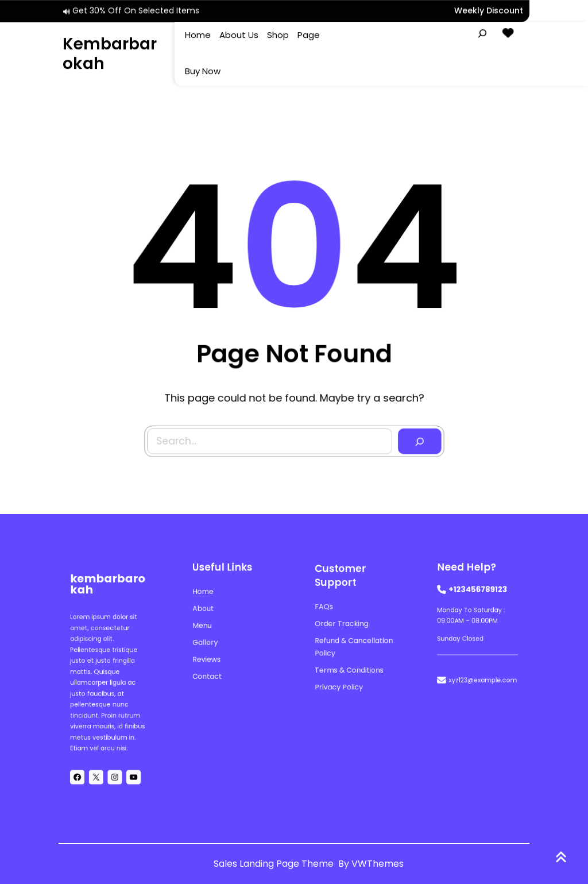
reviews (211, 654)
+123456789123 (478, 595)
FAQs (329, 610)
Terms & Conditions (350, 664)
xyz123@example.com (482, 671)
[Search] (417, 439)
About (208, 611)
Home (208, 597)
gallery (210, 640)
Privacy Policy (341, 678)
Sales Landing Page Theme (275, 864)
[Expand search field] (482, 32)
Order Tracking (344, 625)
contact (211, 668)
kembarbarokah (110, 53)
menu (207, 625)
